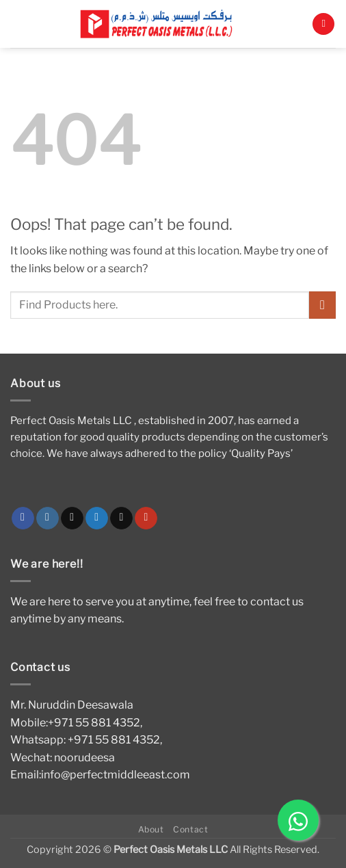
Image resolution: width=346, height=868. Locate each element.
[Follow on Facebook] (23, 518)
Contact (190, 829)
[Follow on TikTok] (72, 518)
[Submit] (322, 305)
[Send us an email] (121, 518)
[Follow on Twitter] (97, 518)
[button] (323, 24)
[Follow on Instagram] (48, 518)
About (151, 829)
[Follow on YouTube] (146, 518)
